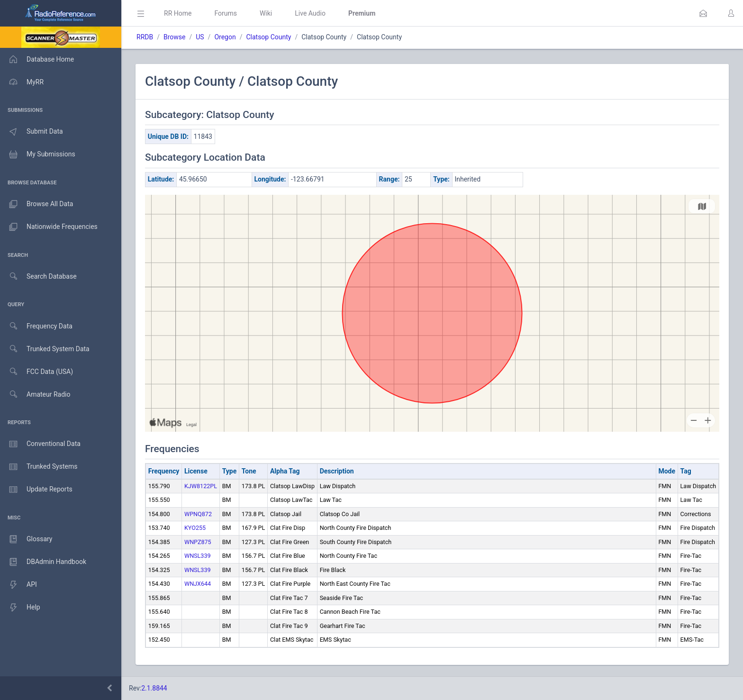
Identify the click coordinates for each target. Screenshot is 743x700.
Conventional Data (40, 444)
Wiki (266, 13)
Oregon (225, 37)
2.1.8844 (154, 688)
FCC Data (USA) (36, 372)
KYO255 (195, 528)
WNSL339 (198, 556)
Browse (174, 37)
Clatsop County (268, 37)
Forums (226, 13)
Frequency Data (36, 326)
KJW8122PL (201, 486)
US (200, 37)
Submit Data (32, 132)
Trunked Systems (39, 467)
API (18, 585)
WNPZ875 (198, 542)
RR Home (178, 13)
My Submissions (38, 155)
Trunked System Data (45, 349)
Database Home (37, 59)
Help (20, 608)
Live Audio (310, 13)
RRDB (145, 37)
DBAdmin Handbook (43, 562)
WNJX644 (198, 584)
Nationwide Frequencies (49, 227)
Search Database (38, 277)
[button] (703, 13)
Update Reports (36, 490)
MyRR (22, 82)
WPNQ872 (198, 514)
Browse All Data (36, 204)
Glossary (26, 539)
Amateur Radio (35, 395)
